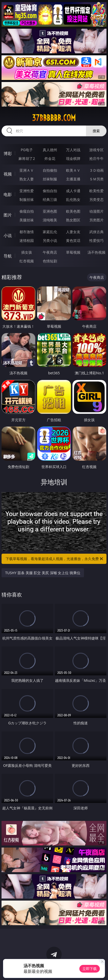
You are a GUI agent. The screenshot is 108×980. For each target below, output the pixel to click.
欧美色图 (73, 211)
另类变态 (96, 199)
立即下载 (90, 969)
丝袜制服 (50, 179)
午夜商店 (50, 252)
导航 (8, 256)
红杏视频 (27, 261)
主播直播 (73, 179)
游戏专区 (96, 150)
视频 (8, 174)
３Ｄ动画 (96, 170)
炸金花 (50, 158)
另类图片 (96, 220)
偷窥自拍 (27, 211)
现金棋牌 (73, 158)
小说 (8, 235)
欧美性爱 (96, 191)
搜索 (96, 131)
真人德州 (50, 150)
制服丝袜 (27, 199)
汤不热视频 (96, 252)
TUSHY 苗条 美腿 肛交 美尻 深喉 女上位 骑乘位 (43, 573)
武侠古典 (96, 232)
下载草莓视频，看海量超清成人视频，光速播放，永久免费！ (55, 559)
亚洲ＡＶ (27, 170)
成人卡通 (73, 191)
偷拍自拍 (50, 191)
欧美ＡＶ (73, 170)
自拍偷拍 (50, 170)
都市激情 (27, 232)
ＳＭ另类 (96, 179)
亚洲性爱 (27, 191)
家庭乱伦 (50, 232)
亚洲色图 (50, 211)
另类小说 (50, 240)
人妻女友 (73, 232)
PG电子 (27, 150)
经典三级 (50, 199)
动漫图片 (96, 211)
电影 (8, 194)
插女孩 (27, 252)
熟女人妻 (27, 179)
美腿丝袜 (27, 220)
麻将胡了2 (27, 158)
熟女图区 (73, 220)
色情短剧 (50, 261)
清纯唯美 (50, 220)
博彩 (8, 153)
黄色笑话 (73, 240)
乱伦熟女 (73, 199)
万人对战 (73, 150)
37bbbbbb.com (54, 118)
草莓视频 (73, 252)
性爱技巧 (96, 240)
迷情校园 (27, 240)
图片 (8, 215)
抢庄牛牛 (96, 158)
